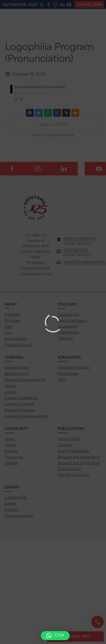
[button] (55, 636)
